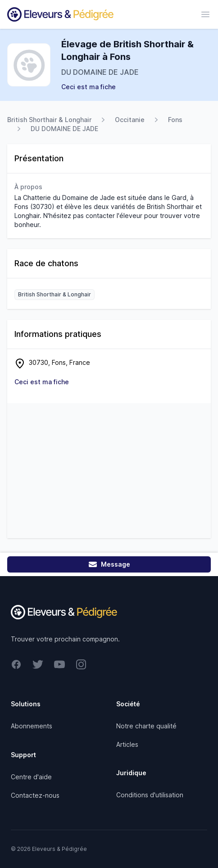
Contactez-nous (35, 795)
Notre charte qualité (146, 726)
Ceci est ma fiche (89, 87)
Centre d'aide (31, 777)
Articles (127, 744)
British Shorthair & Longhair (49, 120)
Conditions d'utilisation (150, 795)
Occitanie (130, 120)
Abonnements (32, 726)
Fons (175, 120)
